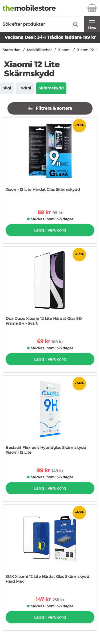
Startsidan (12, 50)
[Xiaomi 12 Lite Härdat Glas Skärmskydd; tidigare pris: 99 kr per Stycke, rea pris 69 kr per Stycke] (50, 160)
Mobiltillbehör (39, 50)
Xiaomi (64, 50)
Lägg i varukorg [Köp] (50, 230)
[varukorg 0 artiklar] (92, 8)
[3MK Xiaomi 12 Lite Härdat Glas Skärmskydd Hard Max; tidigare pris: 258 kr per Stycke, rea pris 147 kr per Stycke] (50, 547)
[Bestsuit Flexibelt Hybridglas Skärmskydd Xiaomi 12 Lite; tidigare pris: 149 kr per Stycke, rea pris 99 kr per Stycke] (50, 418)
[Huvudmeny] (92, 24)
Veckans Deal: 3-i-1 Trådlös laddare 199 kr (50, 37)
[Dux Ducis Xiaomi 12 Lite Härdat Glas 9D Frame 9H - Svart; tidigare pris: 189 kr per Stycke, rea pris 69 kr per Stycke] (50, 289)
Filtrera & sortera (50, 108)
